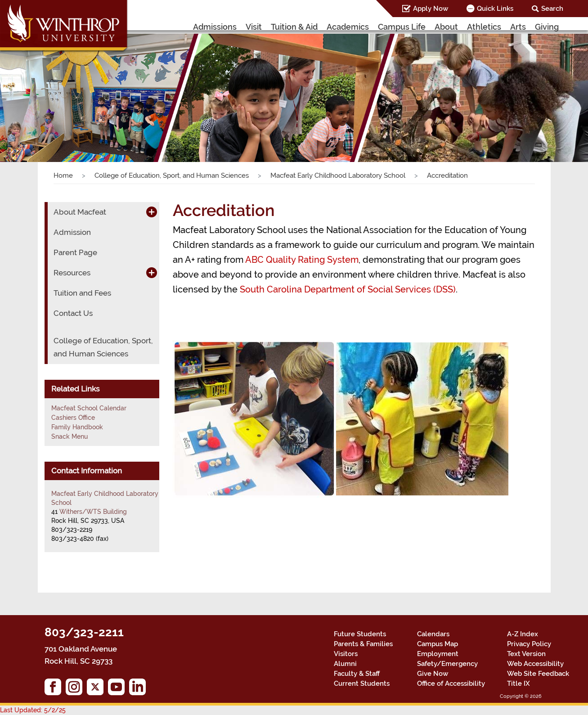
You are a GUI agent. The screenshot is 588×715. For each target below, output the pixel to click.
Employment (438, 654)
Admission (72, 232)
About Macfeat (80, 212)
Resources (72, 273)
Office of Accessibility (451, 684)
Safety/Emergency (447, 664)
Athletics (484, 27)
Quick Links (495, 9)
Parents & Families (363, 644)
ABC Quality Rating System (302, 260)
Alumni (345, 664)
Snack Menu (70, 436)
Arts (518, 27)
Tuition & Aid (294, 27)
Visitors (346, 654)
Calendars (433, 634)
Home (63, 175)
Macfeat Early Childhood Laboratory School (338, 175)
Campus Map (438, 644)
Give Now (433, 674)
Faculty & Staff (357, 674)
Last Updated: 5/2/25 (33, 710)
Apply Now (431, 9)
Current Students (362, 684)
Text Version (526, 654)
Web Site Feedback (538, 674)
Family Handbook (77, 427)
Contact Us (73, 313)
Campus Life (402, 27)
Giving (547, 27)
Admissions (215, 27)
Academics (348, 27)
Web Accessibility (535, 664)
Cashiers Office (73, 418)
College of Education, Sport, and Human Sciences (172, 175)
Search (552, 9)
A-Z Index (523, 634)
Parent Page (75, 252)
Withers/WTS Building (93, 512)
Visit (254, 27)
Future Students (360, 634)
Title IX (518, 684)
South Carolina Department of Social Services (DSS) (348, 289)
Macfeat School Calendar (89, 408)
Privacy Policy (529, 644)
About (446, 27)
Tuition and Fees (82, 293)
